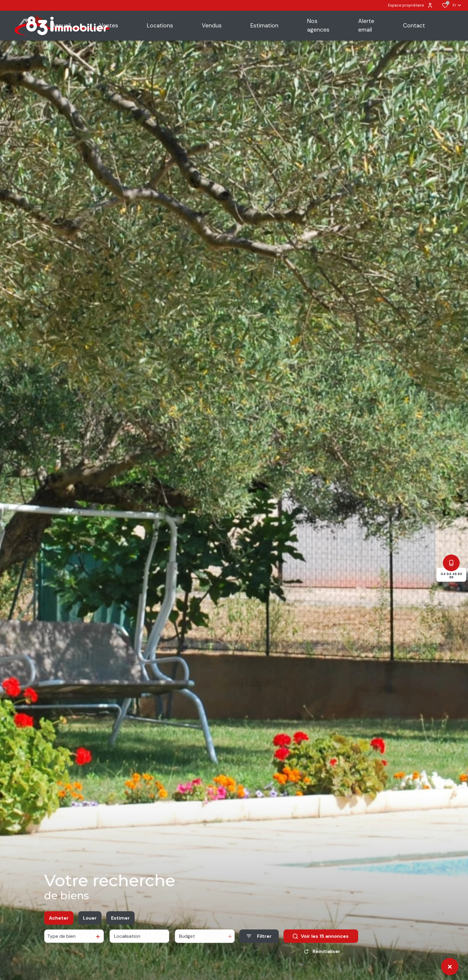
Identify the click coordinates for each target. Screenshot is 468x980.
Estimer (120, 924)
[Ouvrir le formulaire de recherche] (259, 942)
